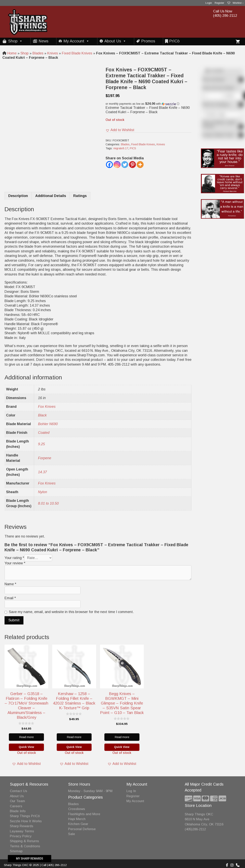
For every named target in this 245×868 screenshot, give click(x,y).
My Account (76, 41)
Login (209, 3)
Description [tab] (18, 196)
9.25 (41, 444)
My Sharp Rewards (30, 859)
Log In (131, 791)
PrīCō (174, 41)
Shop (15, 41)
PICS (133, 148)
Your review (15, 563)
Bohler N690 (48, 424)
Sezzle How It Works (26, 821)
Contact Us (19, 791)
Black (42, 415)
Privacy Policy (21, 836)
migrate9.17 (121, 148)
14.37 (42, 472)
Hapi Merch (77, 819)
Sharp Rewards (22, 826)
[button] (149, 104)
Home (12, 53)
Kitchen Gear (78, 824)
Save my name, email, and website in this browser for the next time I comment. (71, 612)
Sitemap (16, 851)
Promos (148, 41)
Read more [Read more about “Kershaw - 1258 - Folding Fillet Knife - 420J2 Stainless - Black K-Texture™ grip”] (74, 737)
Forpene (45, 458)
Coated (44, 433)
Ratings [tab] (80, 196)
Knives (53, 53)
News (44, 41)
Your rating (14, 558)
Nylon (43, 492)
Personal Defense (82, 829)
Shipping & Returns (24, 841)
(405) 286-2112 (225, 16)
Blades (38, 53)
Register (219, 3)
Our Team (17, 801)
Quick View (26, 747)
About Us (115, 41)
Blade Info (18, 811)
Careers (16, 806)
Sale (72, 834)
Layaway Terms (22, 831)
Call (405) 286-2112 (54, 865)
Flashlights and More (84, 814)
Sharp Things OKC (199, 814)
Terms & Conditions (25, 846)
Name (10, 584)
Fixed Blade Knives (77, 53)
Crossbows (77, 809)
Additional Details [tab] (51, 196)
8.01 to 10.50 (48, 503)
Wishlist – (235, 3)
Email (10, 598)
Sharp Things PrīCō (25, 816)
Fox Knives (47, 407)
